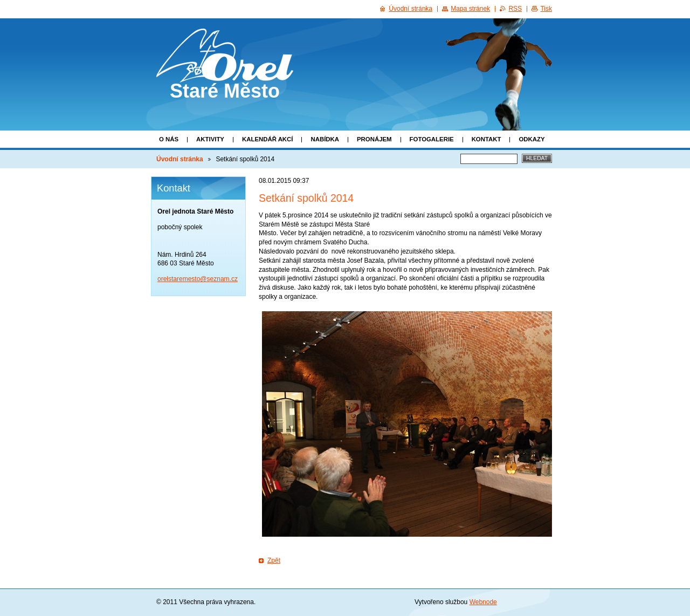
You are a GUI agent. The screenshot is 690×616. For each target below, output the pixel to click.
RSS (515, 9)
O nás (169, 139)
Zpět (274, 560)
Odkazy (532, 139)
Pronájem (374, 139)
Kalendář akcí (268, 139)
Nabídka (325, 139)
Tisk (546, 9)
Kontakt (487, 139)
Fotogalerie (432, 139)
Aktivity (210, 139)
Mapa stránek (470, 9)
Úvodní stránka (180, 159)
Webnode (483, 602)
